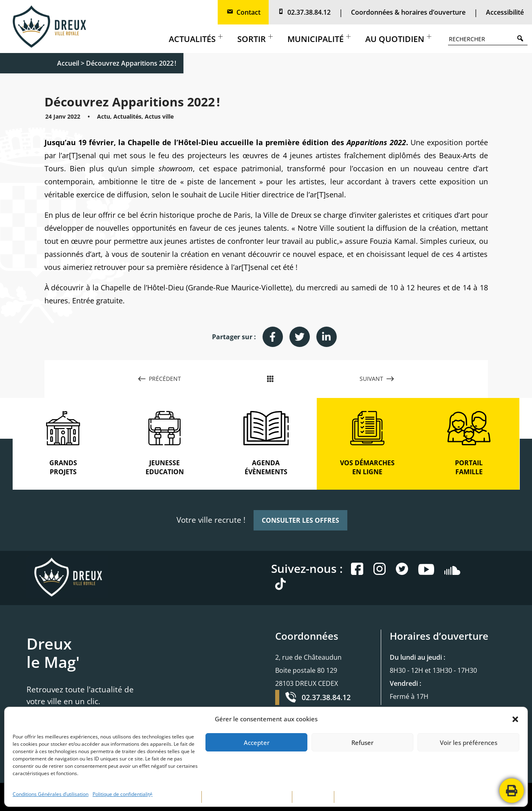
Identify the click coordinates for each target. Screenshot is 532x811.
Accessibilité (505, 12)
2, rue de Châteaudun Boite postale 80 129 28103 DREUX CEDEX (308, 670)
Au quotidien (398, 39)
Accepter (257, 742)
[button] (515, 719)
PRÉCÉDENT (160, 379)
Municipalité (319, 39)
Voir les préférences (469, 742)
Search (522, 38)
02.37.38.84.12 (304, 12)
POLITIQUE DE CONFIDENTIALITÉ (247, 797)
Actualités (196, 39)
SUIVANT (377, 379)
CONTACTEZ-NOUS (362, 797)
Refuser (362, 742)
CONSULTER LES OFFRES (300, 520)
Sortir (255, 39)
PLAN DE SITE (313, 797)
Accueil (68, 63)
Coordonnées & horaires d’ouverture (408, 12)
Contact (243, 12)
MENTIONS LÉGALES (172, 797)
